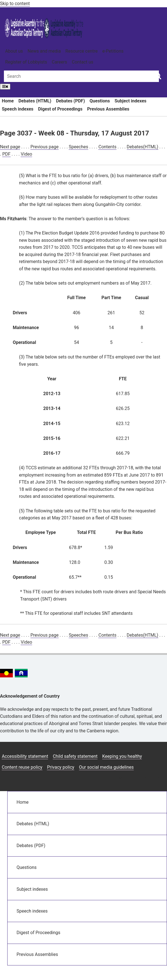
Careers (59, 62)
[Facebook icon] (135, 779)
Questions (100, 101)
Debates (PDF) (70, 101)
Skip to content (15, 3)
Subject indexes (130, 101)
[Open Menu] (5, 87)
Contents (107, 147)
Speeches (78, 147)
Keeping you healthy (122, 756)
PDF (6, 154)
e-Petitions (113, 51)
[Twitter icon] (148, 779)
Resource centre (81, 51)
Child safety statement (75, 756)
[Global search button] (158, 76)
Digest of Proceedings (60, 109)
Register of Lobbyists (26, 62)
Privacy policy (61, 767)
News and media (44, 51)
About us (14, 51)
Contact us (83, 62)
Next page (10, 147)
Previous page (45, 147)
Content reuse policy (22, 767)
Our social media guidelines (106, 767)
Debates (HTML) (35, 101)
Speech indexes (17, 109)
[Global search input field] (81, 76)
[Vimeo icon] (161, 779)
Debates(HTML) (143, 147)
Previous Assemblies (108, 109)
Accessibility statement (25, 756)
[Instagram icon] (121, 779)
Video (26, 154)
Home (8, 101)
